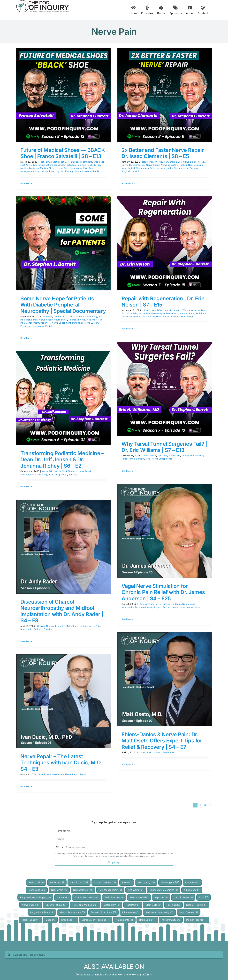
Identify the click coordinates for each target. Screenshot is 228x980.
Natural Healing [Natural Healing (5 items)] (196, 905)
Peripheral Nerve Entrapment (56, 323)
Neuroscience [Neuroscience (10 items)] (83, 890)
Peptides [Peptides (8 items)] (161, 897)
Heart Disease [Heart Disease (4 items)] (189, 912)
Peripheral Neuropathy (32, 326)
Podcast (167, 607)
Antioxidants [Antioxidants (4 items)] (124, 920)
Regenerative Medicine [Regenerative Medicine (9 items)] (164, 890)
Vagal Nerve (179, 607)
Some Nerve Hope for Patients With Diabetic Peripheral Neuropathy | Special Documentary (63, 305)
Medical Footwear (30, 168)
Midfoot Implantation (77, 626)
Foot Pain (44, 162)
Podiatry (97, 171)
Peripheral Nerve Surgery (86, 323)
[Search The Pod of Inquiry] (114, 955)
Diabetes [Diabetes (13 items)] (192, 882)
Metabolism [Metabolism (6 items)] (112, 905)
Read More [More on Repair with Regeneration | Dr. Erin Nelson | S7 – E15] (127, 329)
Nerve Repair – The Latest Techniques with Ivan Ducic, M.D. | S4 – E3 (63, 763)
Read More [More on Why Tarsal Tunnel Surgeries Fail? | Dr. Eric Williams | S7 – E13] (127, 471)
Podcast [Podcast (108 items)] (36, 882)
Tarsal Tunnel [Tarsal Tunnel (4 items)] (30, 920)
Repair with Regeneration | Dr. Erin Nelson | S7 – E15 (163, 302)
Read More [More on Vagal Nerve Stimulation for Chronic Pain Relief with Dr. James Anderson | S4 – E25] (127, 619)
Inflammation (147, 604)
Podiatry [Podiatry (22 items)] (57, 882)
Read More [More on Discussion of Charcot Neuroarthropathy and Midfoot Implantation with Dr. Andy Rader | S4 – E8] (26, 641)
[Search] (9, 955)
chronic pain (149, 310)
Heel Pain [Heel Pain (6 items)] (133, 905)
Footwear (70, 165)
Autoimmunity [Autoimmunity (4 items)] (171, 920)
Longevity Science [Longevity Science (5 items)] (42, 912)
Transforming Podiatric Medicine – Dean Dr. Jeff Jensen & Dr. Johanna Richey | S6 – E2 (62, 460)
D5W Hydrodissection (169, 310)
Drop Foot (99, 162)
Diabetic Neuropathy (87, 316)
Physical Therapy (64, 171)
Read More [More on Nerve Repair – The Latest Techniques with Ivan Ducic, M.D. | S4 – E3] (26, 787)
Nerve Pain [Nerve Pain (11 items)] (59, 890)
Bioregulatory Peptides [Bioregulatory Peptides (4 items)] (96, 920)
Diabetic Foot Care (60, 162)
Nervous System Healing (174, 165)
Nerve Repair (153, 165)
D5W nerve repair (191, 310)
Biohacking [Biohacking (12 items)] (37, 890)
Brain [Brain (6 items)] (204, 897)
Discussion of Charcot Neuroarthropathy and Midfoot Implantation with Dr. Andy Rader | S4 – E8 (62, 611)
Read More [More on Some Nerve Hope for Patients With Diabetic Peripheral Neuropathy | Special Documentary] (26, 338)
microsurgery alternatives (168, 162)
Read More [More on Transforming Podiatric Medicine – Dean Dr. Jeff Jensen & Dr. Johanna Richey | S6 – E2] (26, 487)
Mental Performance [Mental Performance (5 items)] (72, 912)
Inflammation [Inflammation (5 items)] (131, 912)
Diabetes (48, 316)
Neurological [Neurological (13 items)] (170, 882)
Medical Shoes (48, 168)
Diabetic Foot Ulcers (82, 162)
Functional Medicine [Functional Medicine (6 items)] (85, 905)
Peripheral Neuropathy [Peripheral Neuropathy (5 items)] (159, 912)
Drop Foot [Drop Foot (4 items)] (68, 920)
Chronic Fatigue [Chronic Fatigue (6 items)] (56, 905)
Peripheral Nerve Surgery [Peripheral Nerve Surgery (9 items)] (35, 897)
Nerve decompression (133, 165)
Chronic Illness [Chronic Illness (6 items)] (183, 897)
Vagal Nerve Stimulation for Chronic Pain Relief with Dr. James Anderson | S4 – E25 (163, 592)
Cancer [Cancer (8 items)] (63, 897)
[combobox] (59, 847)
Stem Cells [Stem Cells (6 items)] (153, 905)
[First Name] (114, 831)
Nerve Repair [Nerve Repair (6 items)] (31, 905)
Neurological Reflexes (148, 168)
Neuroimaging (196, 165)
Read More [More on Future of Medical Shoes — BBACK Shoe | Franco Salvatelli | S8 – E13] (26, 183)
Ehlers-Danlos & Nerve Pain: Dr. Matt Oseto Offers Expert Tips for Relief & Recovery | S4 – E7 (162, 741)
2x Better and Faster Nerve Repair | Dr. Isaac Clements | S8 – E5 (164, 153)
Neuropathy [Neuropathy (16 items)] (146, 882)
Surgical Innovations (132, 171)
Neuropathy (76, 168)
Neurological (128, 168)
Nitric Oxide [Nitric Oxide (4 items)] (147, 920)
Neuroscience (181, 168)
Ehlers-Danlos (154, 752)
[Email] (114, 839)
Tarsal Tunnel (149, 456)
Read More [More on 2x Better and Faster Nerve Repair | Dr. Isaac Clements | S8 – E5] (127, 183)
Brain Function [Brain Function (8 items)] (114, 897)
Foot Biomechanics (54, 165)
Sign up (114, 862)
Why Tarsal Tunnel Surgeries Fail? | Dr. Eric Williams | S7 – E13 (164, 447)
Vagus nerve (193, 607)
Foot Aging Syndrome (32, 165)
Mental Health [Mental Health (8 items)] (139, 897)
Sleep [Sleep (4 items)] (50, 920)
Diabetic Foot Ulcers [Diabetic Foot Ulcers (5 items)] (103, 912)
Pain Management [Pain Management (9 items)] (110, 890)
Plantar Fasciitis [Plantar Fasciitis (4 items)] (196, 920)
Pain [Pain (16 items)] (127, 882)
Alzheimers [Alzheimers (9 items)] (192, 890)
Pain (86, 168)
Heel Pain (81, 165)
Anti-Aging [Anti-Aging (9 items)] (136, 890)
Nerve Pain (63, 168)
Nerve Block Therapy (194, 162)
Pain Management (30, 323)
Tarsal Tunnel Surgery (133, 459)
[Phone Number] (119, 847)
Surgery (194, 168)
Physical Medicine (45, 171)
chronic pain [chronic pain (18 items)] (79, 882)
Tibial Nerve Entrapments (159, 459)
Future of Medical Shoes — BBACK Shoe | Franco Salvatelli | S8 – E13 (63, 153)
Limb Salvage (95, 165)
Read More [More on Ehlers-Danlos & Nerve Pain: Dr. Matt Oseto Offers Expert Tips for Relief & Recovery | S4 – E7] (127, 765)
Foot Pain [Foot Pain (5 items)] (174, 905)
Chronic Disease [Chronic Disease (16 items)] (105, 882)
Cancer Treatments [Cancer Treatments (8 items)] (87, 897)
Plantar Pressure (83, 171)
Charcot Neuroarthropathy (51, 626)
